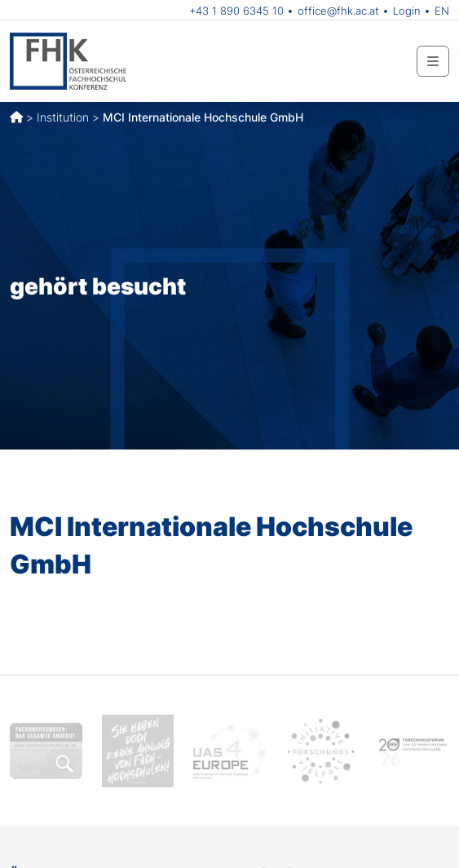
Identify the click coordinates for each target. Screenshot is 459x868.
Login (407, 11)
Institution (63, 117)
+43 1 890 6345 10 (236, 11)
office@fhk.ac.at (338, 11)
